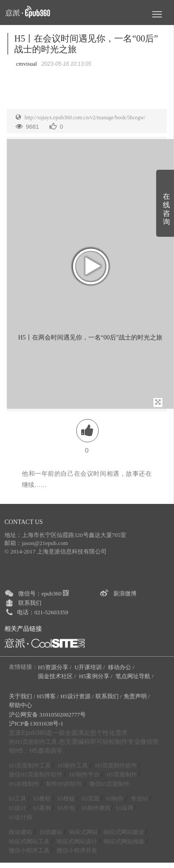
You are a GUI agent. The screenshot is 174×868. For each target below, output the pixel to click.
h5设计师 (21, 817)
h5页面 (91, 799)
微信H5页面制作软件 (36, 774)
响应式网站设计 (77, 841)
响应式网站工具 (29, 841)
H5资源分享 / (55, 667)
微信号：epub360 (43, 593)
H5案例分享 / (96, 676)
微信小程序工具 (29, 850)
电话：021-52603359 (43, 612)
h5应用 (125, 808)
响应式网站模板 (124, 841)
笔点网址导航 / (135, 676)
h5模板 (66, 799)
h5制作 (115, 799)
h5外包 (66, 808)
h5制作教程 (97, 808)
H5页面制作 (122, 774)
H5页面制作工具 (36, 742)
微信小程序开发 (77, 850)
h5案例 (42, 808)
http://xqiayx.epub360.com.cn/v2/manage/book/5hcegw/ (85, 117)
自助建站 (51, 832)
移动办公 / (122, 667)
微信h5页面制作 (110, 784)
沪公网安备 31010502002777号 (47, 715)
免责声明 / (137, 696)
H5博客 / (48, 696)
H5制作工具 (73, 765)
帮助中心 (21, 705)
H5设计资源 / (77, 696)
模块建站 (21, 832)
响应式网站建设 (124, 832)
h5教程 (42, 799)
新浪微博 (125, 593)
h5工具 (18, 799)
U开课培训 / (91, 667)
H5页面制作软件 (116, 765)
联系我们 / (109, 696)
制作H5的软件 (64, 784)
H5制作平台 (84, 774)
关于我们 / (22, 696)
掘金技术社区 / (58, 676)
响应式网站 (84, 832)
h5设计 (18, 808)
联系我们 (30, 603)
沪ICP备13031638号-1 (36, 723)
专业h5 (139, 799)
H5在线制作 (24, 784)
